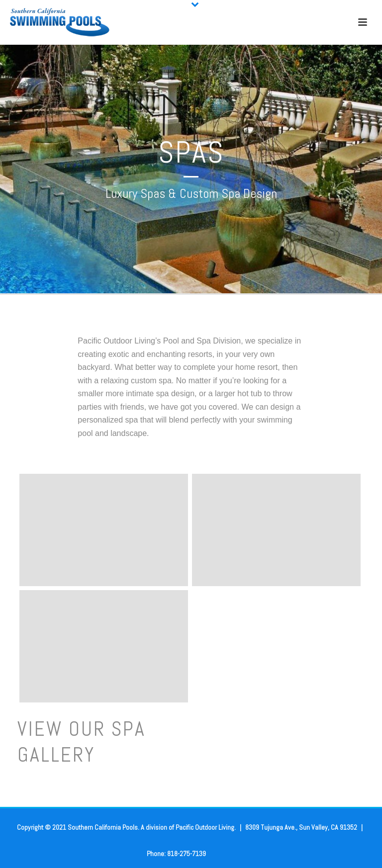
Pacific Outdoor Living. (208, 827)
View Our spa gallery (82, 742)
